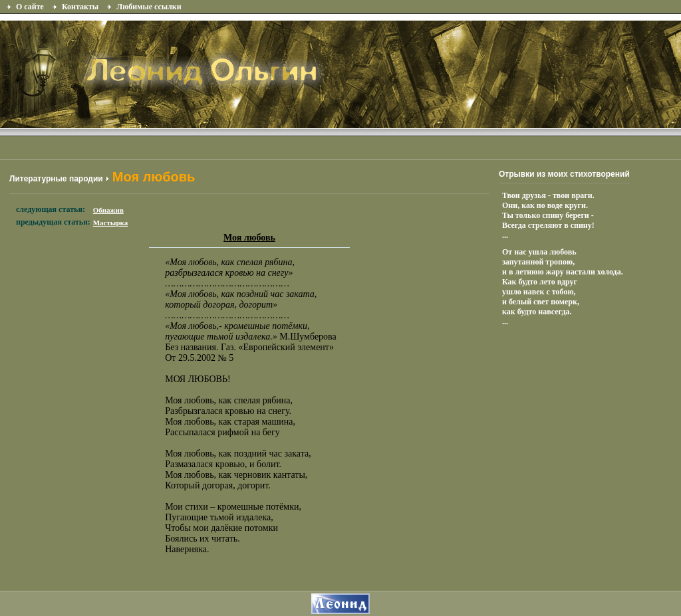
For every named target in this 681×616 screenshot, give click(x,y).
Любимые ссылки (149, 7)
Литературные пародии (56, 179)
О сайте (30, 7)
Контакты (80, 7)
